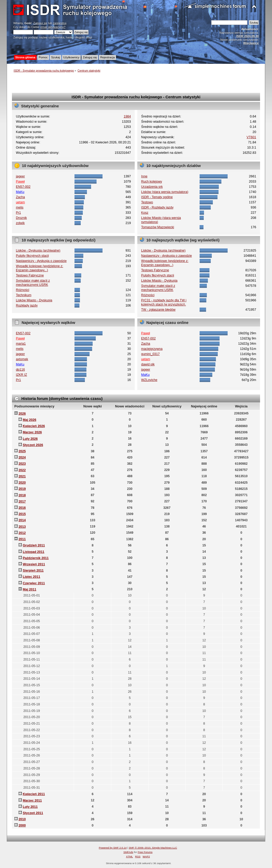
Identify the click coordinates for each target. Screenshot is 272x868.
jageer (20, 176)
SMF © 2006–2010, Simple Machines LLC (153, 848)
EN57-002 (23, 187)
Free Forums (145, 852)
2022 (22, 470)
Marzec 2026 (32, 432)
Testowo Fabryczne (30, 275)
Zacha (20, 197)
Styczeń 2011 (33, 813)
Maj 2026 (30, 420)
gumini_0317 (150, 354)
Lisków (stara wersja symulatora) (165, 192)
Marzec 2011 (32, 801)
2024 (22, 457)
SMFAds (128, 852)
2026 (22, 414)
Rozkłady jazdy (27, 305)
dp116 (20, 370)
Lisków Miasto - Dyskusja (34, 300)
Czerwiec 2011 (34, 583)
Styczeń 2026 (33, 445)
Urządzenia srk (152, 187)
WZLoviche (149, 380)
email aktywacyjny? (53, 27)
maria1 (21, 344)
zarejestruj (60, 23)
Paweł (20, 182)
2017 (22, 502)
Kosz (145, 213)
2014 (22, 520)
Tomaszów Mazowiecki (158, 227)
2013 (22, 527)
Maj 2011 (30, 589)
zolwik (20, 223)
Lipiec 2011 (32, 577)
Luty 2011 (30, 807)
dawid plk (148, 364)
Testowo (147, 202)
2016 (22, 508)
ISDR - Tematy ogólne (157, 197)
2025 (22, 451)
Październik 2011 (36, 558)
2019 (22, 489)
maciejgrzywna (152, 349)
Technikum (24, 295)
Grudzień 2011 (34, 545)
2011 (22, 539)
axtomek (22, 359)
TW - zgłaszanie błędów (158, 310)
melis (20, 207)
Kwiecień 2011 (34, 794)
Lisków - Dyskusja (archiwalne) (38, 251)
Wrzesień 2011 (34, 564)
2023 (22, 464)
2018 (22, 495)
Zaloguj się (40, 23)
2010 (22, 819)
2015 (22, 514)
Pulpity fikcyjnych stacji (32, 256)
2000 (22, 825)
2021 (22, 476)
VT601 (251, 137)
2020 (22, 483)
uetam (20, 202)
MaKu (20, 192)
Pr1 (18, 213)
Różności (22, 290)
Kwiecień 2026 (34, 426)
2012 (22, 533)
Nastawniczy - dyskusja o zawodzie (41, 261)
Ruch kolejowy (152, 182)
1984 (127, 116)
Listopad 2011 (34, 552)
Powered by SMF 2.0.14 (113, 848)
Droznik (21, 218)
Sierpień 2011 (33, 571)
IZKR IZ (21, 375)
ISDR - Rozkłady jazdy (157, 207)
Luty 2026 (30, 439)
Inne (144, 176)
